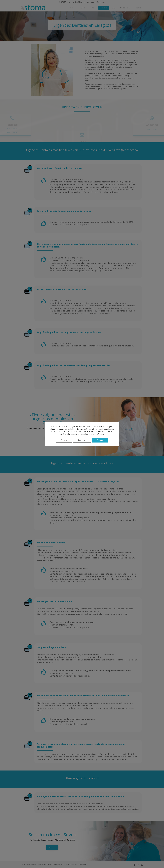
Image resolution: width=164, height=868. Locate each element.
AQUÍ (56, 432)
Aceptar (100, 440)
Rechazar (82, 440)
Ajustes (101, 434)
